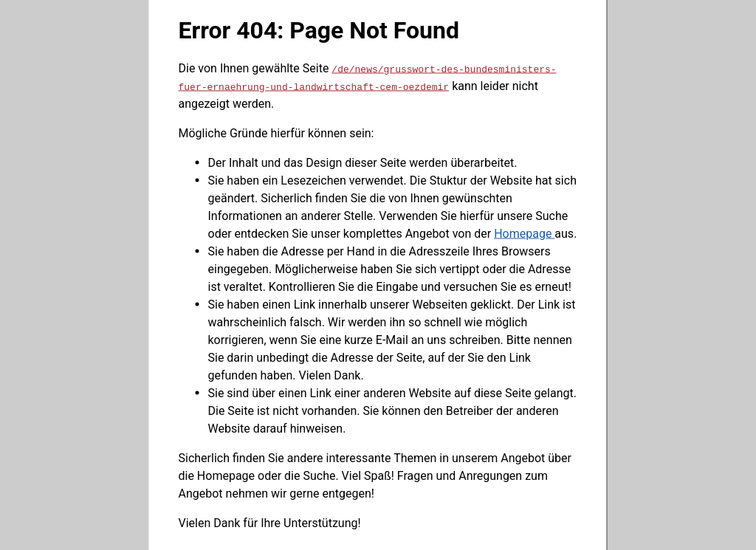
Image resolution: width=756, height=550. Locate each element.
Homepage (524, 233)
